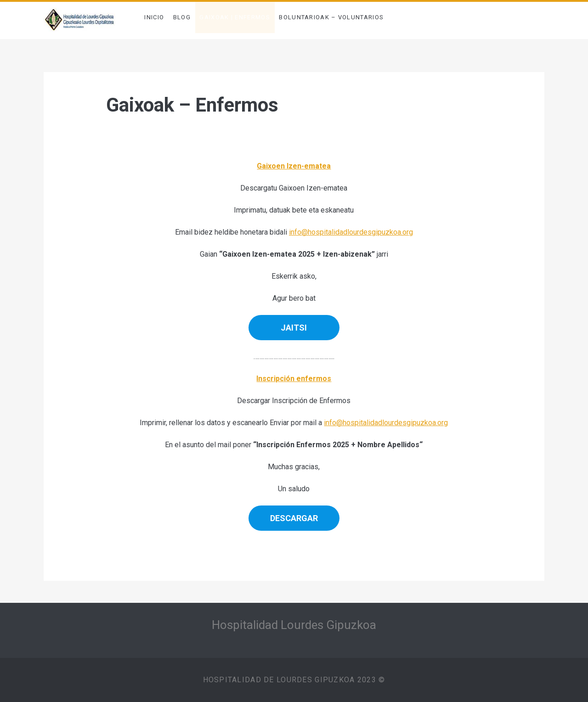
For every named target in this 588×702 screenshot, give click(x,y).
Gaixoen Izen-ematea (294, 166)
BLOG (182, 17)
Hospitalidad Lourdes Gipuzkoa (294, 625)
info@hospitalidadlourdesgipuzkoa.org (351, 232)
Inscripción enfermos (294, 379)
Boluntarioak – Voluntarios (331, 17)
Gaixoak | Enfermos (235, 17)
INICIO (154, 17)
